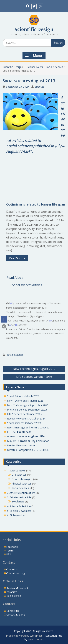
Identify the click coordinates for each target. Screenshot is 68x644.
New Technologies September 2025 (28, 405)
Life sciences (19, 475)
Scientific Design (34, 29)
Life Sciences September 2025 (25, 414)
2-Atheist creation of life (21, 493)
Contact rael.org (16, 573)
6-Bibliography (15, 515)
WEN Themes (36, 639)
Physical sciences (22, 484)
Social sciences (54, 67)
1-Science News (34, 67)
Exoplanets (18, 501)
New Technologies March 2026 (25, 401)
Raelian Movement (17, 588)
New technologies (22, 479)
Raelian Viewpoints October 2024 (26, 418)
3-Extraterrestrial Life (19, 497)
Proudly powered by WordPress (24, 636)
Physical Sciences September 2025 (27, 410)
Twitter (10, 551)
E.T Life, (19, 432)
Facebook (12, 547)
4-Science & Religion (19, 506)
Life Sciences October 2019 (34, 377)
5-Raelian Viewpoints (19, 511)
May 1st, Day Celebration (28, 441)
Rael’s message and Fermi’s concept (28, 427)
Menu (34, 55)
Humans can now (26, 436)
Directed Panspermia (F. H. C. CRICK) (28, 450)
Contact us (12, 569)
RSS (8, 554)
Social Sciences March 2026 (23, 396)
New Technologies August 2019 (34, 369)
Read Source (17, 258)
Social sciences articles (27, 285)
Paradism (12, 592)
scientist (40, 87)
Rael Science (14, 596)
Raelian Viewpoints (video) (22, 445)
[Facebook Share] (4, 319)
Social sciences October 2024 (24, 423)
